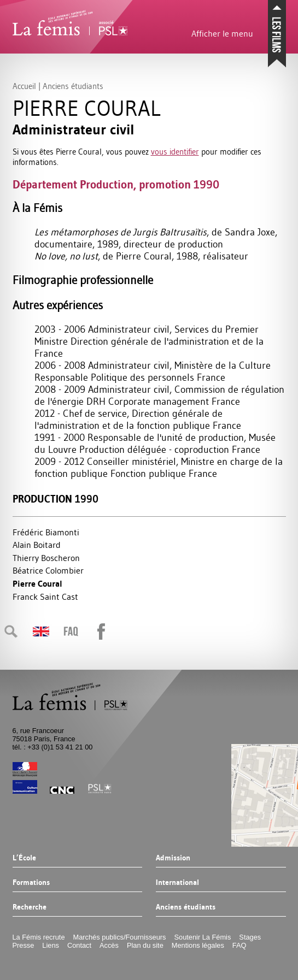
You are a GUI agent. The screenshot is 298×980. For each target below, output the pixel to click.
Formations (31, 883)
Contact (79, 945)
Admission (173, 858)
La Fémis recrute (39, 937)
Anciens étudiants (186, 907)
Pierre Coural (37, 584)
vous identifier (175, 152)
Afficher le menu (222, 33)
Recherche (30, 907)
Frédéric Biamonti (46, 532)
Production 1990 (55, 499)
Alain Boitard (37, 545)
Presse (24, 945)
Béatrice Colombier (48, 570)
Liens (51, 945)
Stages (250, 937)
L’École (24, 858)
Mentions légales (198, 945)
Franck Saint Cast (45, 597)
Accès (109, 945)
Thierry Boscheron (46, 558)
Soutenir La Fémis (203, 937)
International (177, 883)
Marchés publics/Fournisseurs (120, 937)
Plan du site (145, 945)
